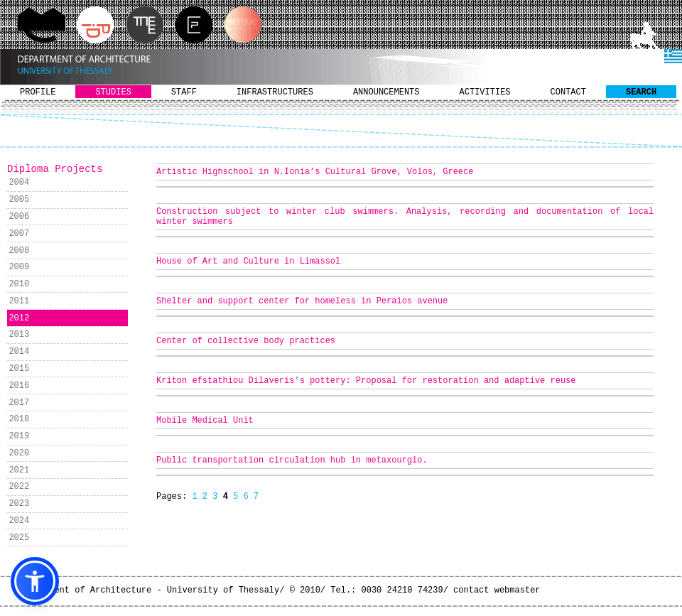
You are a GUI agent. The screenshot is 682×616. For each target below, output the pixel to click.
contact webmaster (497, 590)
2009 (19, 267)
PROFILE (38, 92)
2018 (19, 419)
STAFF (184, 92)
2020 (19, 453)
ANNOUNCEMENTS (386, 92)
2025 (19, 538)
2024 (19, 521)
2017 (19, 403)
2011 (19, 301)
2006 (19, 217)
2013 (19, 335)
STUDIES (113, 92)
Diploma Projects (55, 169)
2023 (19, 504)
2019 (19, 436)
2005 (19, 200)
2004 (19, 183)
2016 (19, 386)
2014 (19, 352)
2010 (19, 284)
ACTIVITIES (485, 92)
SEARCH (641, 92)
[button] (35, 581)
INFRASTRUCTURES (275, 92)
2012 (19, 318)
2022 (19, 487)
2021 (19, 470)
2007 (19, 234)
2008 (19, 251)
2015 (19, 369)
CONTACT (568, 92)
